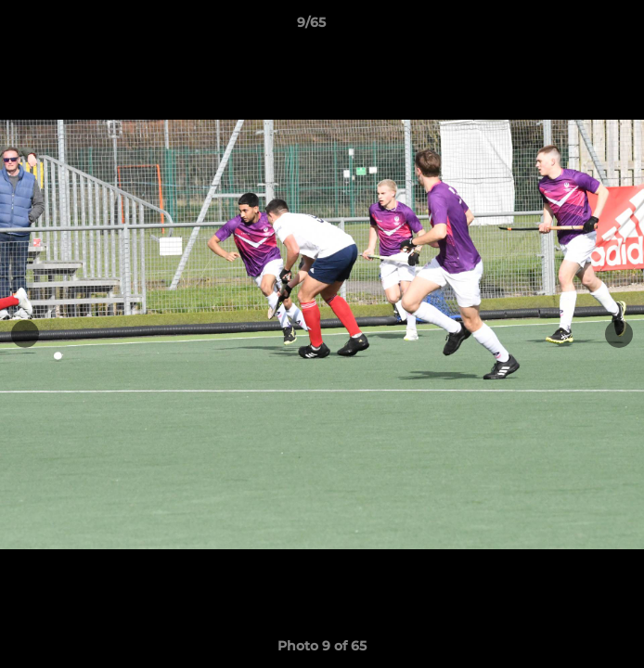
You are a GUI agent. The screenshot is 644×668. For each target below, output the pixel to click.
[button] (577, 27)
